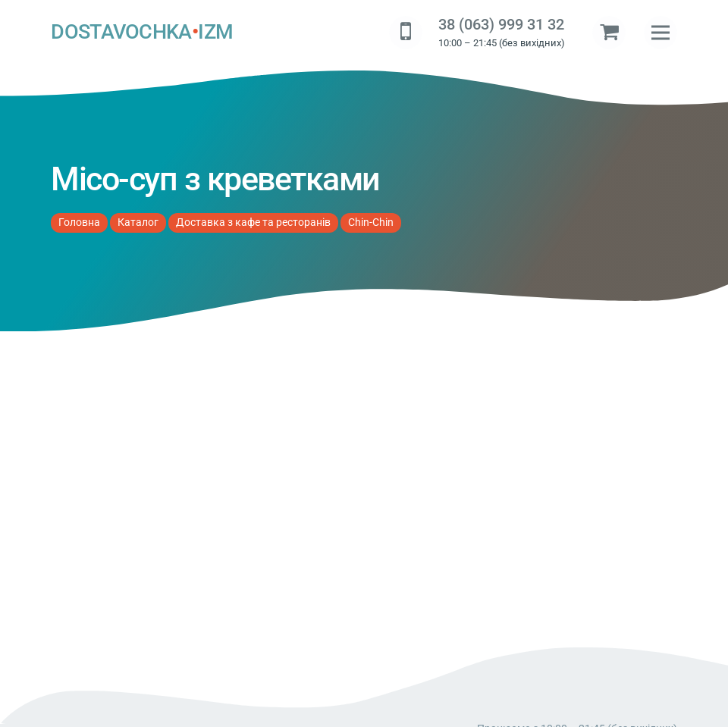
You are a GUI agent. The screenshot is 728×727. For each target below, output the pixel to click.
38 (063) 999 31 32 (501, 25)
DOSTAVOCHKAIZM (142, 33)
